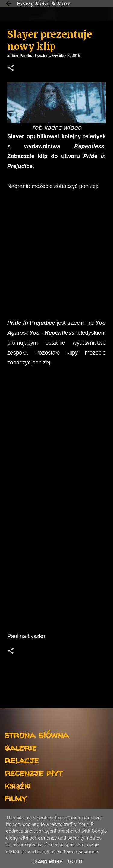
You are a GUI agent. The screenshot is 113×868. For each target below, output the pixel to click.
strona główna (37, 734)
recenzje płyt (33, 773)
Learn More (47, 862)
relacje (22, 760)
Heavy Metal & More (44, 4)
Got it (75, 862)
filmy (16, 798)
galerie (20, 747)
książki (18, 785)
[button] (11, 68)
